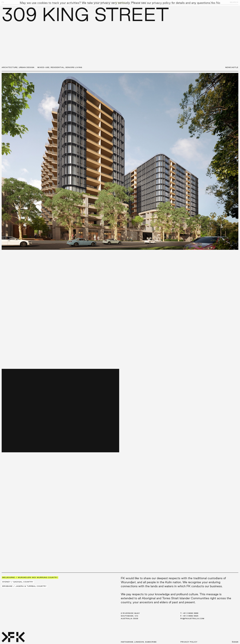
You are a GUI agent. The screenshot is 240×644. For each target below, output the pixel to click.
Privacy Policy (189, 642)
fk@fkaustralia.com (192, 619)
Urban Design (27, 67)
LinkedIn (139, 642)
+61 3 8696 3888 (190, 613)
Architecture (10, 67)
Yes (213, 3)
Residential (57, 67)
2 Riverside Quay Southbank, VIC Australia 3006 (130, 616)
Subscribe (151, 642)
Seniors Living (74, 67)
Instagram (127, 642)
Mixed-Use (43, 67)
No (218, 3)
